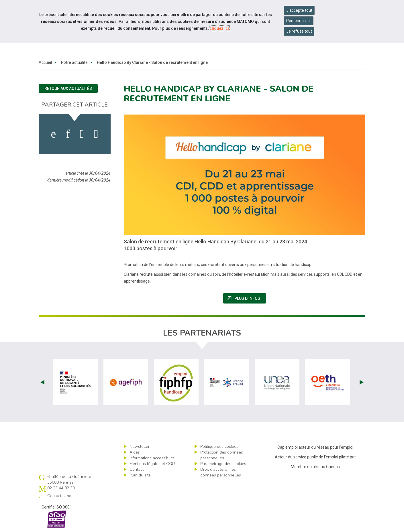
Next (362, 382)
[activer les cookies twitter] (82, 134)
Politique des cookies (219, 447)
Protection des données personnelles (222, 455)
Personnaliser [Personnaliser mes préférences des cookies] (299, 21)
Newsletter (140, 447)
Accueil (45, 62)
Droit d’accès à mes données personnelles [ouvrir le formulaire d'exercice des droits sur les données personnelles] (221, 472)
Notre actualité (74, 62)
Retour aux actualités (68, 88)
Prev (42, 382)
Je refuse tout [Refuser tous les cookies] (299, 31)
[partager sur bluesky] (96, 134)
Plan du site (140, 475)
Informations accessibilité (152, 458)
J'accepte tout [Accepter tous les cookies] (299, 10)
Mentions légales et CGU (152, 464)
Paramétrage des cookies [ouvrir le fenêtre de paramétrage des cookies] (223, 464)
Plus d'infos (246, 298)
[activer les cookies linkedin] (68, 134)
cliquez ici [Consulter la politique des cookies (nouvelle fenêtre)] (219, 28)
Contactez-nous (61, 496)
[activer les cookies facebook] (54, 134)
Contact (137, 469)
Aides (135, 452)
